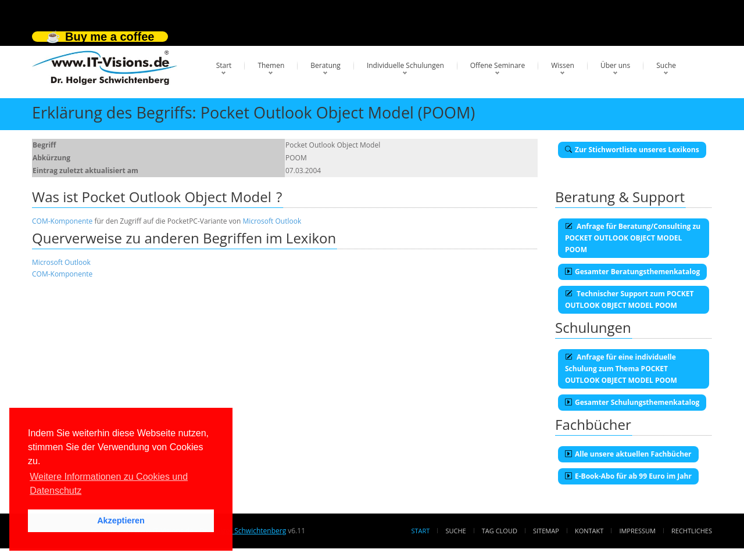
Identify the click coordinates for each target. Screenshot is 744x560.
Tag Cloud (500, 531)
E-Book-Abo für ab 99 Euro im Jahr (628, 476)
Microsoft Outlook (272, 221)
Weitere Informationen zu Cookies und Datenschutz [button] (109, 484)
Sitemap (546, 531)
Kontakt (589, 531)
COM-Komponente (62, 221)
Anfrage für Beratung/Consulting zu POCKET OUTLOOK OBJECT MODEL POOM (633, 238)
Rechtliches (692, 531)
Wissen (563, 65)
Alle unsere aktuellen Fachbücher (628, 454)
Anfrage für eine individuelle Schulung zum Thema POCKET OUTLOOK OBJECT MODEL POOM (621, 369)
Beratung (325, 65)
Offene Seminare (498, 65)
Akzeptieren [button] (121, 520)
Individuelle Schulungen (405, 65)
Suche (666, 65)
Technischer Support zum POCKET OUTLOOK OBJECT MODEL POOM (629, 299)
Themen (271, 65)
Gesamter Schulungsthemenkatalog (632, 402)
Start (224, 65)
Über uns (615, 65)
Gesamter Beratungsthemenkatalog (632, 272)
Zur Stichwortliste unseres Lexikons (632, 150)
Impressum (637, 531)
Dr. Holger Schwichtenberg (243, 531)
